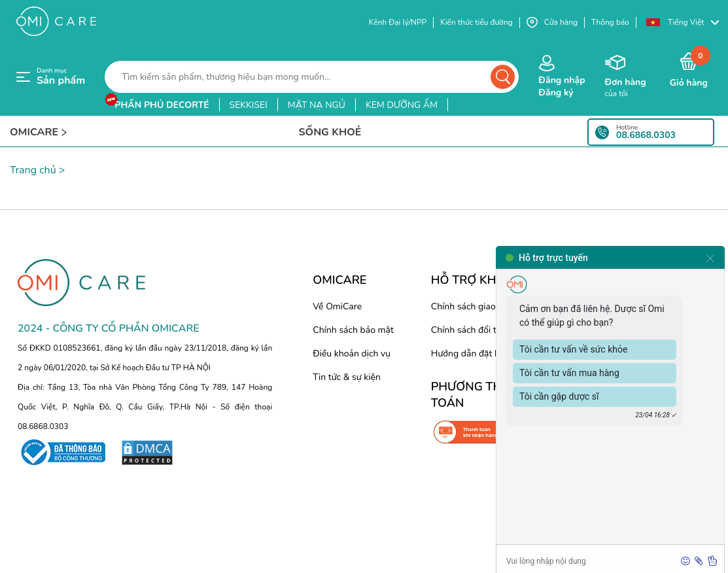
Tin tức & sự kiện (347, 377)
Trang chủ (33, 170)
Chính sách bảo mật (353, 330)
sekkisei (249, 105)
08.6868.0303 (646, 135)
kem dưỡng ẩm (402, 105)
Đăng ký (556, 93)
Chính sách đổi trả (468, 330)
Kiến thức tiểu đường (477, 22)
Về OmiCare (337, 306)
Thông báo (610, 22)
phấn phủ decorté (162, 105)
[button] (682, 23)
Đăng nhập (562, 80)
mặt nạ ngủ (317, 105)
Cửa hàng (552, 23)
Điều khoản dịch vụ (352, 354)
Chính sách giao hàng (475, 306)
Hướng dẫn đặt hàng (473, 354)
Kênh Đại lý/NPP (398, 22)
